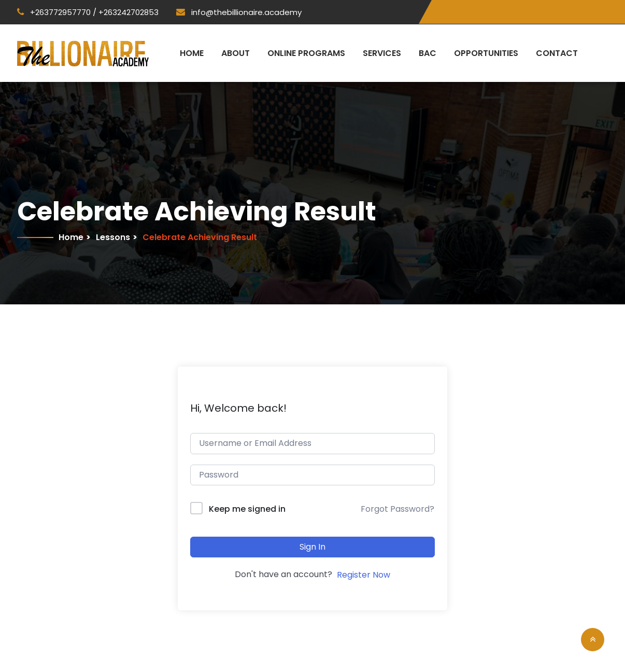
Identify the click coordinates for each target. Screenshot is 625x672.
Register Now (364, 575)
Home (192, 53)
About (236, 53)
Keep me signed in (247, 509)
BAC (428, 53)
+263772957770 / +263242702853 (88, 12)
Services (382, 53)
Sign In (312, 547)
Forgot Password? (397, 509)
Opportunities (486, 53)
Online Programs (306, 53)
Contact (557, 53)
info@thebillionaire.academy (239, 12)
